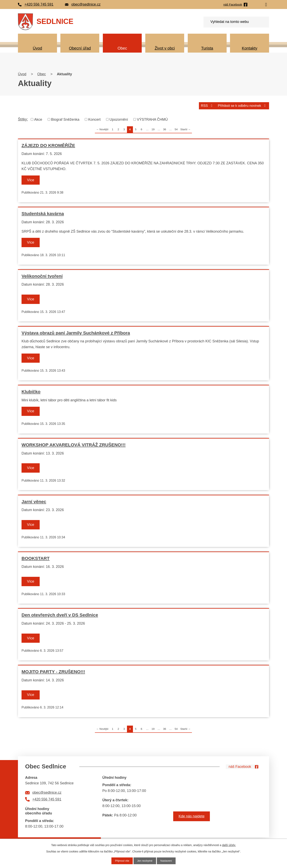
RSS (204, 105)
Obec (122, 48)
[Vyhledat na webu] (236, 22)
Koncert (94, 119)
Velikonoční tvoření (42, 276)
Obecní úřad (80, 48)
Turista (207, 48)
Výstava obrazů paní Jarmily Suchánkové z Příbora (76, 334)
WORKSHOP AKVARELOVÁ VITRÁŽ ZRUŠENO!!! (74, 446)
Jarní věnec (34, 503)
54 (176, 129)
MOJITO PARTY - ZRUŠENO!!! (53, 675)
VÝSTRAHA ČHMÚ (152, 119)
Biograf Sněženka (65, 119)
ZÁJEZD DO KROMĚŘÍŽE (48, 145)
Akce (38, 119)
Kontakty (250, 48)
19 (153, 129)
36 (165, 129)
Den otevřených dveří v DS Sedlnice (60, 618)
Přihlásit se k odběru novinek (241, 105)
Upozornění (119, 119)
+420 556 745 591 (47, 803)
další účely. (229, 845)
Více (33, 180)
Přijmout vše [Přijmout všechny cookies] (121, 861)
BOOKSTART (36, 561)
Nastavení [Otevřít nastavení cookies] (168, 861)
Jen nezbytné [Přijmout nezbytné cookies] (145, 861)
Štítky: (23, 119)
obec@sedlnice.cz (47, 796)
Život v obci (165, 48)
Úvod (37, 48)
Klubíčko (31, 393)
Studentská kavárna (43, 214)
